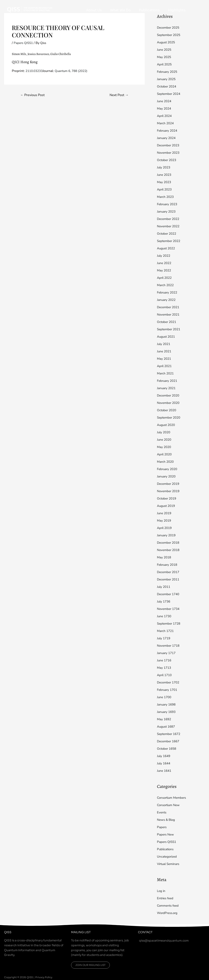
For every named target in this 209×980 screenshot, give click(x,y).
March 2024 (166, 123)
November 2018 (169, 550)
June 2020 (165, 440)
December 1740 (169, 594)
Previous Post (33, 95)
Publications (159, 10)
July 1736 (164, 601)
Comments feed (169, 906)
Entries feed (166, 898)
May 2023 (165, 182)
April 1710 (165, 675)
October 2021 (167, 322)
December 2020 (169, 395)
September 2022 (170, 241)
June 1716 (165, 660)
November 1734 (169, 609)
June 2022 (165, 263)
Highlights (180, 10)
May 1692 (165, 719)
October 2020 (167, 410)
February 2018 (168, 565)
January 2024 (167, 138)
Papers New (166, 834)
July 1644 (164, 763)
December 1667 (169, 741)
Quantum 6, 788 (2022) (74, 71)
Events (162, 812)
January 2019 (167, 535)
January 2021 (167, 388)
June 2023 (165, 175)
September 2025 (170, 35)
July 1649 (164, 756)
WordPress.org (168, 913)
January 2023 (167, 212)
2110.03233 (35, 71)
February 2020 (168, 469)
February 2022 (168, 292)
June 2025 (165, 50)
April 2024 (165, 116)
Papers (162, 827)
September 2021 (170, 329)
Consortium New (169, 805)
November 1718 (169, 646)
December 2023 (169, 145)
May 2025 (165, 57)
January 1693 (167, 712)
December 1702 (169, 682)
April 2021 (165, 366)
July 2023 (164, 167)
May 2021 (165, 359)
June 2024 (165, 101)
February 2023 (168, 204)
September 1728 (170, 624)
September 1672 (170, 734)
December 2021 (169, 307)
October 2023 (167, 160)
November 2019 (169, 491)
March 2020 (166, 462)
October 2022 (167, 234)
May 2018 (165, 557)
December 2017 (169, 572)
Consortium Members (173, 798)
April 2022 (165, 278)
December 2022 (169, 219)
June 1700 (165, 697)
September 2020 (170, 418)
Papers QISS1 (24, 43)
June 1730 (165, 616)
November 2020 (169, 403)
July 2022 (164, 256)
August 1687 (167, 727)
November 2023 (169, 153)
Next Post (118, 95)
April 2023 (165, 189)
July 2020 (164, 432)
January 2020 (167, 476)
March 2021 (166, 373)
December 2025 (169, 28)
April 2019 (165, 528)
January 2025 (167, 79)
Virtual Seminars (169, 864)
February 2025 (168, 72)
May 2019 (165, 521)
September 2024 (170, 94)
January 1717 (167, 653)
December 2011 (169, 579)
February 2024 (168, 131)
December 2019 (169, 484)
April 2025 (165, 64)
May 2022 (165, 270)
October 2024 (167, 86)
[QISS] (30, 9)
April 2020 (165, 454)
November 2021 (169, 315)
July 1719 (164, 638)
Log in (161, 891)
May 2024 (165, 109)
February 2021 (168, 381)
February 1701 (168, 690)
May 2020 (165, 447)
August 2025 (167, 42)
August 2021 (167, 337)
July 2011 (164, 587)
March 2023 (166, 197)
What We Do (136, 10)
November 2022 (169, 226)
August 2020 (167, 425)
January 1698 (167, 704)
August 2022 (167, 248)
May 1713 (165, 668)
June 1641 (165, 771)
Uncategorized (168, 857)
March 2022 (166, 285)
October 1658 (167, 749)
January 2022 (167, 300)
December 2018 (169, 543)
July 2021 (164, 344)
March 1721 (166, 631)
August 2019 (167, 506)
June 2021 (165, 351)
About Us (115, 10)
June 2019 (165, 513)
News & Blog (167, 820)
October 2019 (167, 498)
